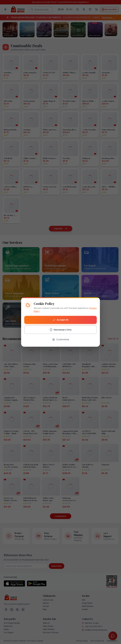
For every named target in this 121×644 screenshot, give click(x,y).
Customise (61, 339)
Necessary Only (61, 330)
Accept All (60, 320)
